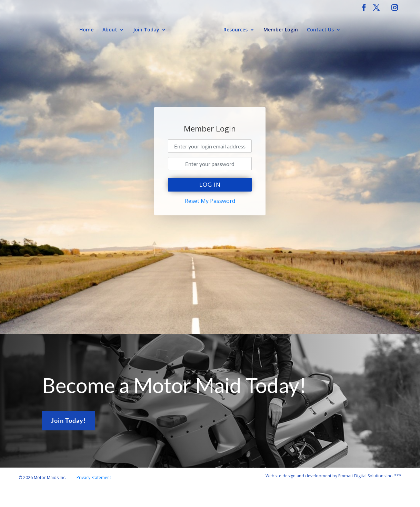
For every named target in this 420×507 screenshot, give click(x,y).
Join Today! (68, 420)
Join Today (146, 30)
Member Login (281, 30)
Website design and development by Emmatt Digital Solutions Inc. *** (333, 476)
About (110, 30)
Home (86, 30)
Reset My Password (210, 201)
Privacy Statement (94, 477)
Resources (236, 30)
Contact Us (320, 30)
